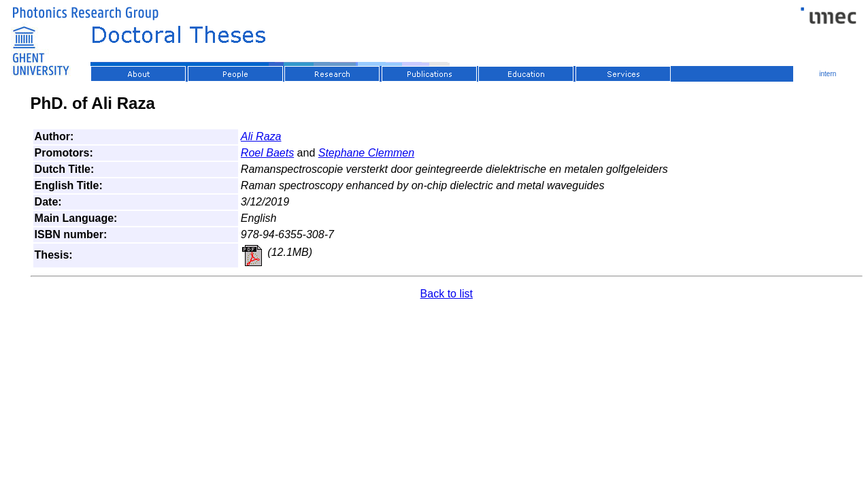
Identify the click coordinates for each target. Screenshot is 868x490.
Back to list (447, 294)
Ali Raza (261, 136)
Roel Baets (267, 153)
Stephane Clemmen (366, 153)
